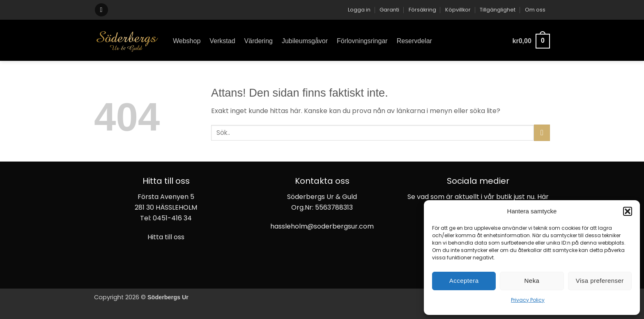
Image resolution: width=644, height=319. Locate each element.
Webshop (187, 41)
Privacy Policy (528, 300)
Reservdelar (414, 41)
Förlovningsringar (362, 41)
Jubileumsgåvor (305, 41)
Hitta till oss (166, 237)
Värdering (259, 41)
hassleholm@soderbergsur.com (322, 226)
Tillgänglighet (498, 10)
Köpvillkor (458, 10)
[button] (628, 211)
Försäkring (422, 10)
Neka (532, 281)
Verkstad (222, 41)
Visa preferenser (600, 281)
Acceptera (464, 281)
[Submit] (542, 133)
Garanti (389, 10)
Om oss (535, 10)
